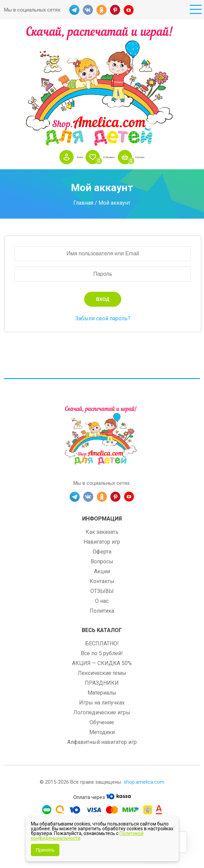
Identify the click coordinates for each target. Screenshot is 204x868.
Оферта (102, 552)
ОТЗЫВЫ (102, 591)
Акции (102, 571)
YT (129, 10)
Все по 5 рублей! (102, 653)
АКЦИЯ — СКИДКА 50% (102, 663)
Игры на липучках (102, 703)
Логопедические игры (102, 712)
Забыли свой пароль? (103, 318)
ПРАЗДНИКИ (102, 683)
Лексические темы (102, 673)
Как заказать (102, 532)
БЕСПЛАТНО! (102, 643)
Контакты (102, 581)
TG (74, 10)
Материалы (102, 693)
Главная (83, 202)
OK (101, 10)
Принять (45, 850)
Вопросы (102, 561)
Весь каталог (102, 630)
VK (88, 10)
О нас (102, 601)
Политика (102, 611)
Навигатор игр (102, 542)
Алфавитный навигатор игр (102, 742)
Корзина (151, 157)
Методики (102, 732)
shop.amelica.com (144, 782)
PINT (115, 10)
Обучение (102, 722)
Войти (67, 157)
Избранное (108, 157)
